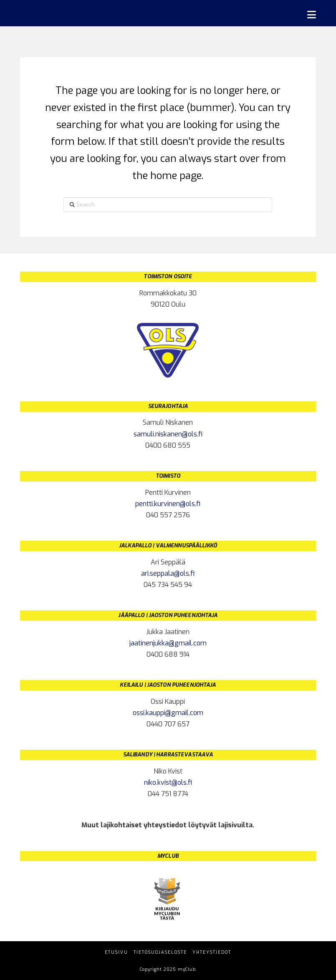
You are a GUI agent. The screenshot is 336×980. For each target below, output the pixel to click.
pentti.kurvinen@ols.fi (168, 504)
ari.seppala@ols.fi (168, 573)
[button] (312, 15)
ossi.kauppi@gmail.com (168, 713)
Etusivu (116, 952)
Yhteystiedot (212, 952)
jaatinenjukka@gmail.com (168, 643)
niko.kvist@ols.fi (168, 782)
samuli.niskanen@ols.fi (168, 434)
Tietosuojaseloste (160, 952)
